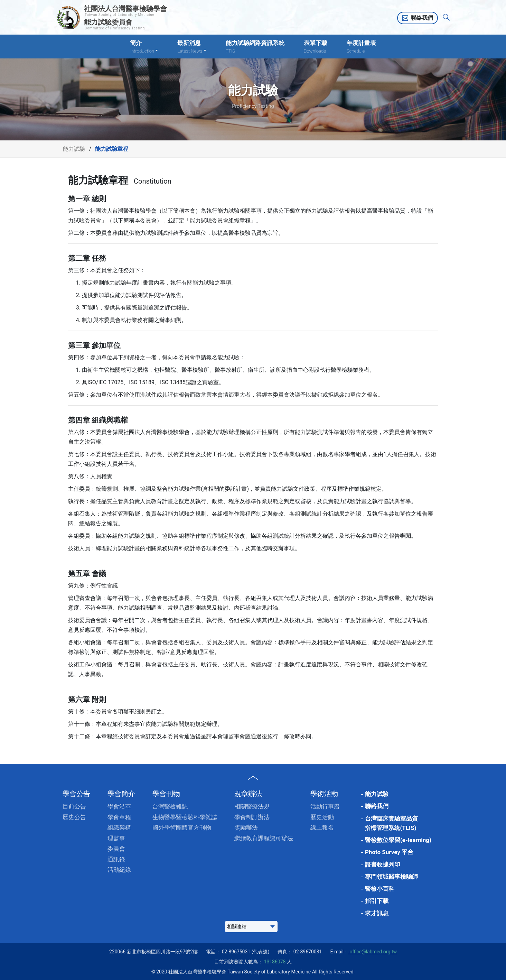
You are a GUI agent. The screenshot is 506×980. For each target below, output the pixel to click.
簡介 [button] (144, 47)
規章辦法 (248, 794)
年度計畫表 (361, 47)
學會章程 (119, 817)
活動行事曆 (325, 806)
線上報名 (322, 828)
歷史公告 (74, 817)
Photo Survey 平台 (389, 852)
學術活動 (324, 794)
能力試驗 (74, 149)
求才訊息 (377, 913)
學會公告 (76, 794)
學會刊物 (166, 794)
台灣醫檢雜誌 (170, 806)
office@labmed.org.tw (373, 952)
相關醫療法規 (252, 806)
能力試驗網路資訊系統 (255, 47)
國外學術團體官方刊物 (182, 828)
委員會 (116, 849)
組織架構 (119, 828)
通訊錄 (116, 859)
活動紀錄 (119, 870)
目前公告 (74, 806)
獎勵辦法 (246, 828)
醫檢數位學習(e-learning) (398, 840)
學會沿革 (119, 806)
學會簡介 (121, 794)
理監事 (116, 838)
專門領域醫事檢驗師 (391, 877)
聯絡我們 (422, 18)
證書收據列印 (383, 865)
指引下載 (377, 901)
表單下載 (316, 47)
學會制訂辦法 (252, 817)
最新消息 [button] (192, 47)
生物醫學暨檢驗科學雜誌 (185, 817)
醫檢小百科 (380, 889)
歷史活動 (322, 817)
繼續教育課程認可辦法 (264, 838)
